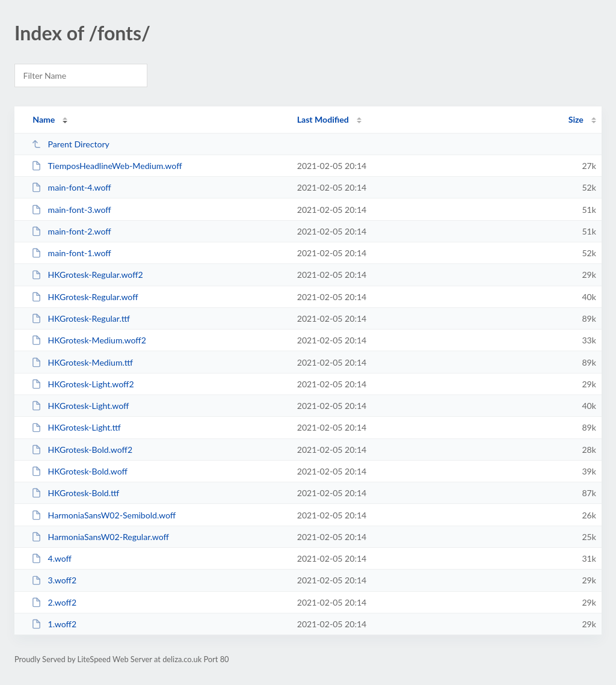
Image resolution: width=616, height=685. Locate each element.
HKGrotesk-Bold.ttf (75, 493)
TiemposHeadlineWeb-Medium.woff (106, 166)
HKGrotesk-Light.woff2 (82, 384)
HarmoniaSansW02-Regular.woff (100, 537)
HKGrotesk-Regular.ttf (81, 318)
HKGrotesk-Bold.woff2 (82, 450)
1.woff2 (54, 624)
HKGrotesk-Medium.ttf (82, 362)
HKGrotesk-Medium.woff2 (89, 340)
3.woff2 (54, 580)
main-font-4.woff (71, 187)
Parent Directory (70, 144)
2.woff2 (54, 602)
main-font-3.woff (71, 210)
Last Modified (323, 119)
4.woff (51, 558)
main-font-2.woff (71, 231)
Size (576, 119)
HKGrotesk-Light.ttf (76, 427)
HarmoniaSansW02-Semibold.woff (103, 515)
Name (44, 119)
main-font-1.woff (71, 253)
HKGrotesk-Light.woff (80, 406)
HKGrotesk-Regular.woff (85, 297)
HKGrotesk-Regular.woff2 (87, 275)
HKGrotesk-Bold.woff (79, 471)
